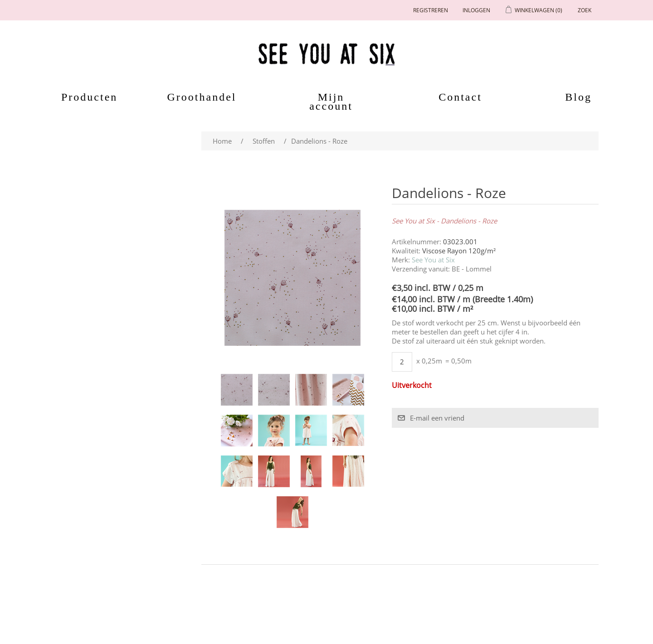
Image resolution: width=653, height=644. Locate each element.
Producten (84, 97)
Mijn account (331, 102)
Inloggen (476, 10)
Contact (460, 97)
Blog (578, 97)
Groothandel (202, 97)
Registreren (431, 10)
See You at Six (433, 260)
